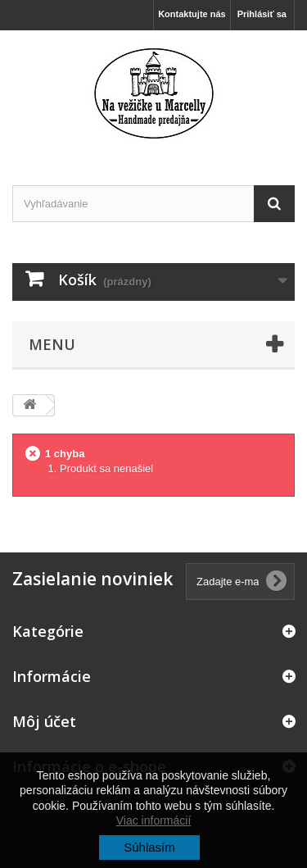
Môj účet (44, 721)
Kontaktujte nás (192, 14)
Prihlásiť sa (262, 14)
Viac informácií (154, 820)
